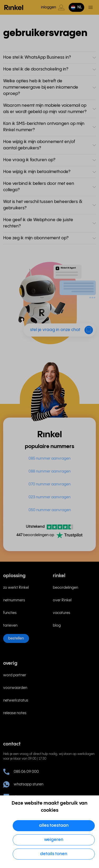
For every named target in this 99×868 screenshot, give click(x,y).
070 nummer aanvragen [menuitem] (49, 484)
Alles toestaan (54, 826)
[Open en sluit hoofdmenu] (91, 7)
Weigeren (54, 840)
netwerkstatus (16, 701)
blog (57, 626)
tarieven (10, 626)
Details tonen (54, 854)
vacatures (62, 613)
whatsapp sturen (23, 784)
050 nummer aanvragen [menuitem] (50, 510)
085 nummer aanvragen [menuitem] (49, 459)
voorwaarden (15, 688)
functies (10, 613)
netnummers (14, 600)
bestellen (16, 638)
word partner (15, 675)
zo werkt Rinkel (16, 588)
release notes (15, 713)
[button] (76, 7)
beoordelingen (65, 588)
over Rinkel (62, 600)
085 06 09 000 (21, 772)
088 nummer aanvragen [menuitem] (49, 471)
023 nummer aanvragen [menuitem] (49, 497)
